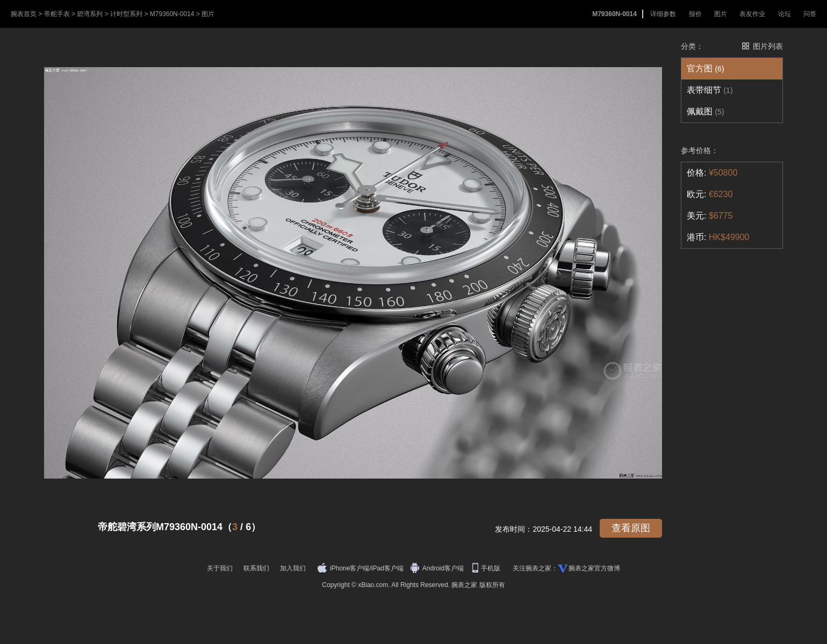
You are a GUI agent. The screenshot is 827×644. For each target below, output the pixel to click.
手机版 (487, 568)
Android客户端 (438, 568)
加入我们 (293, 568)
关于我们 (220, 568)
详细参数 (663, 14)
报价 (695, 14)
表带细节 (710, 90)
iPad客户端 (387, 568)
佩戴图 (706, 111)
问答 (810, 14)
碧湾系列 (90, 14)
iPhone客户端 (343, 568)
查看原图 (631, 528)
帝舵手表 (57, 14)
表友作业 (752, 14)
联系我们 (256, 568)
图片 (721, 14)
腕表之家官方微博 (594, 568)
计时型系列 (126, 14)
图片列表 (768, 46)
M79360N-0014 (172, 14)
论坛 (785, 14)
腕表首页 (24, 14)
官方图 (706, 68)
